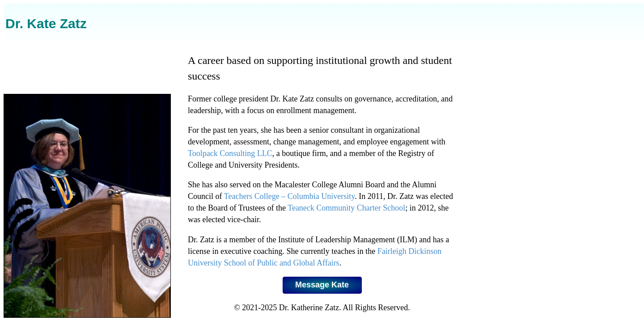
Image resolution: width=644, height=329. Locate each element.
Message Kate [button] (322, 285)
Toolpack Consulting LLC (230, 153)
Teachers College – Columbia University (290, 196)
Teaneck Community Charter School (346, 208)
